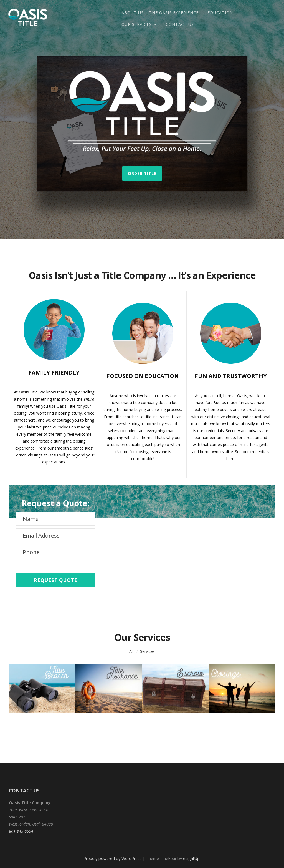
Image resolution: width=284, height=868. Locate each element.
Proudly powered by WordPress (112, 858)
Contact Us (180, 24)
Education (220, 13)
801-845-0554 (21, 831)
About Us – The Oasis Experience (160, 13)
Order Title (142, 173)
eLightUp (191, 858)
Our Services (137, 24)
